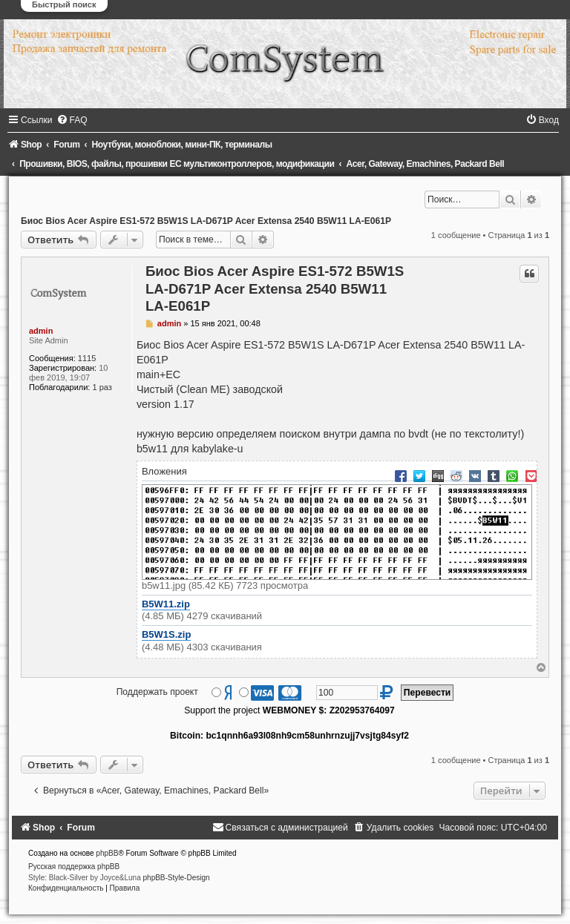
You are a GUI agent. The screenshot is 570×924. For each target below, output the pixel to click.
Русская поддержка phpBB (74, 867)
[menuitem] (72, 120)
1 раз (102, 387)
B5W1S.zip (166, 634)
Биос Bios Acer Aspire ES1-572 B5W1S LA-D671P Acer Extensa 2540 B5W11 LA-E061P (206, 221)
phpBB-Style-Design (177, 878)
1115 (87, 358)
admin (41, 331)
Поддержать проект (157, 692)
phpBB (107, 853)
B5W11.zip (166, 604)
